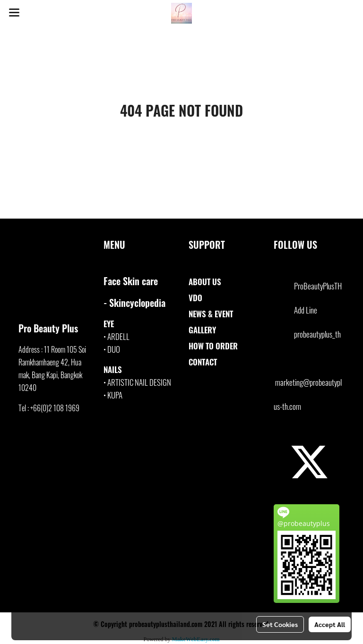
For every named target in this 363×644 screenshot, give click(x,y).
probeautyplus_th (317, 334)
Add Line (306, 310)
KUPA (115, 395)
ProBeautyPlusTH (318, 286)
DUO (114, 349)
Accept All (330, 624)
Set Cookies (280, 624)
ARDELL (118, 336)
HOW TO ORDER (213, 346)
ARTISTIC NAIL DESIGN (139, 382)
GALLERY (202, 330)
